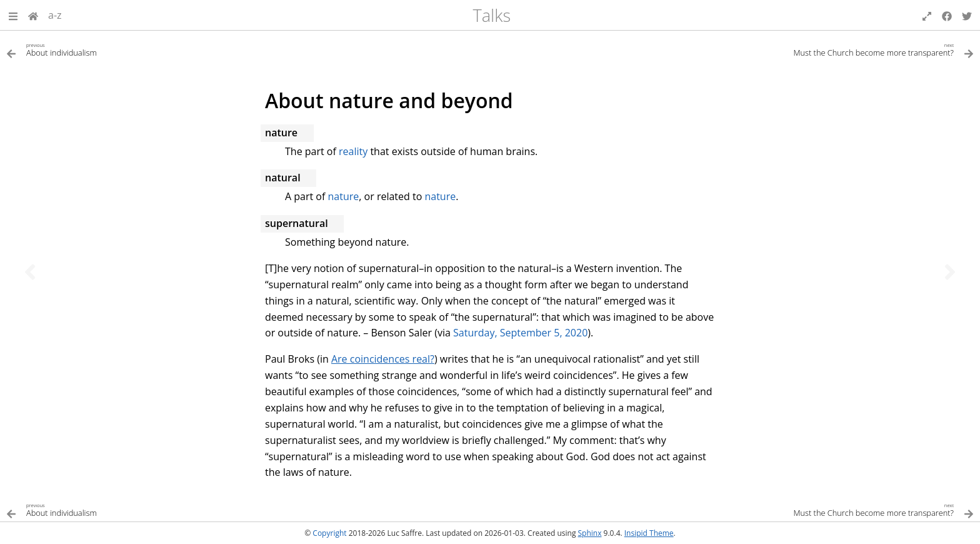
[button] (13, 15)
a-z (55, 15)
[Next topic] (950, 272)
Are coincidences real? (383, 359)
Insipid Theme (649, 533)
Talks (492, 15)
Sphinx (590, 533)
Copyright (329, 533)
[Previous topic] (30, 272)
